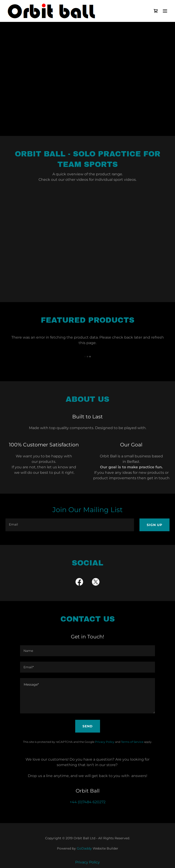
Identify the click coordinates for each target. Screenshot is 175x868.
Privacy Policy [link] (105, 742)
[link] (52, 11)
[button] (165, 11)
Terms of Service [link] (132, 742)
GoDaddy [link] (84, 848)
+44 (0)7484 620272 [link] (88, 802)
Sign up (154, 525)
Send (88, 726)
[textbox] (70, 525)
